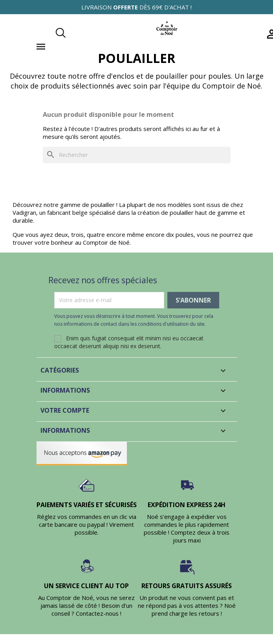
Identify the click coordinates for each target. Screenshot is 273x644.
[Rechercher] (137, 155)
